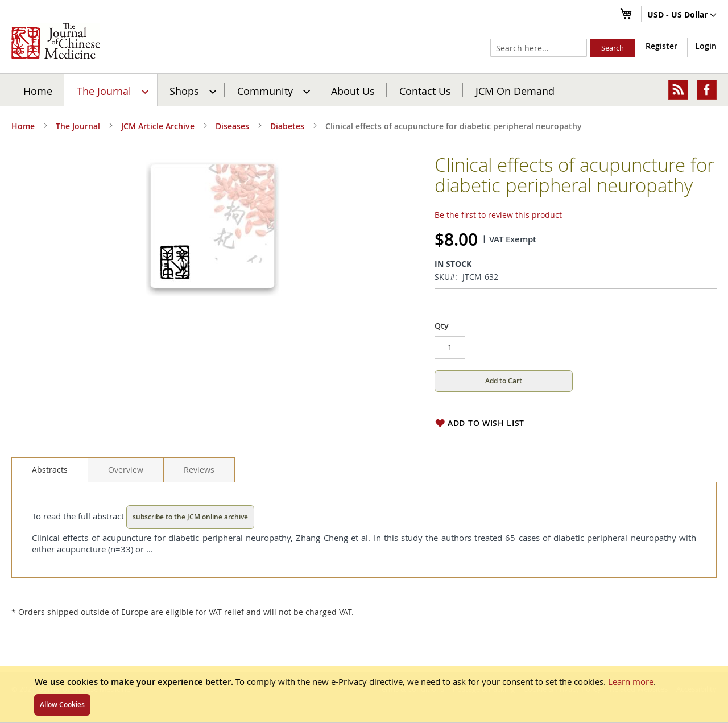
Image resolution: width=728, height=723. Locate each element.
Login (706, 46)
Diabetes (287, 126)
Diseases (232, 126)
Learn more (631, 681)
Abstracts (50, 470)
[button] (682, 15)
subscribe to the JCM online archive (190, 517)
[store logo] (56, 41)
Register (661, 46)
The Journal (78, 126)
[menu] (364, 90)
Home (38, 90)
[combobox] (539, 48)
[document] (364, 694)
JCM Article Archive (158, 126)
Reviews (199, 470)
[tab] (50, 470)
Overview (126, 470)
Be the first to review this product (498, 215)
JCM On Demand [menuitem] (515, 90)
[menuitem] (111, 90)
